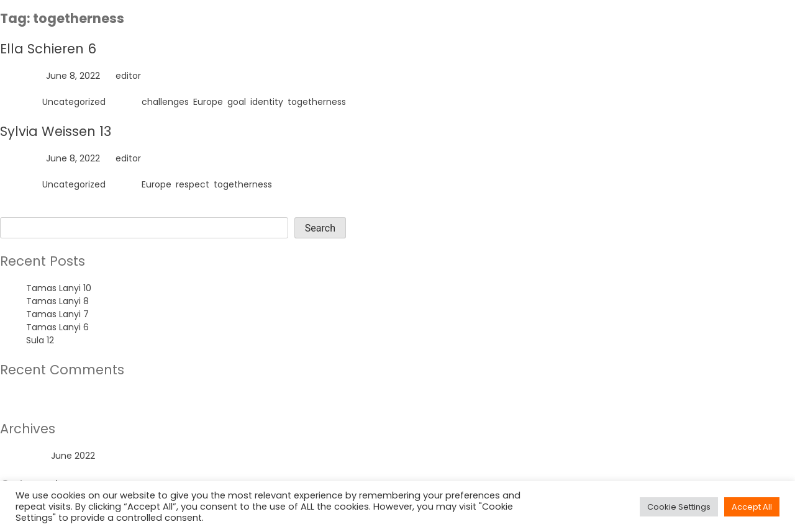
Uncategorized (74, 102)
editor (128, 76)
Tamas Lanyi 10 (59, 288)
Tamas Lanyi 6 (57, 327)
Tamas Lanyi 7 (57, 314)
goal (237, 102)
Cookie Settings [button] (679, 507)
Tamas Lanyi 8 (57, 301)
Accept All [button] (752, 507)
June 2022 (73, 456)
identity (267, 102)
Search (15, 210)
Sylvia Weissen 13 (56, 131)
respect (193, 184)
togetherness (317, 102)
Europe (208, 102)
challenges (165, 102)
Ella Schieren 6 (48, 49)
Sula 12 (40, 340)
